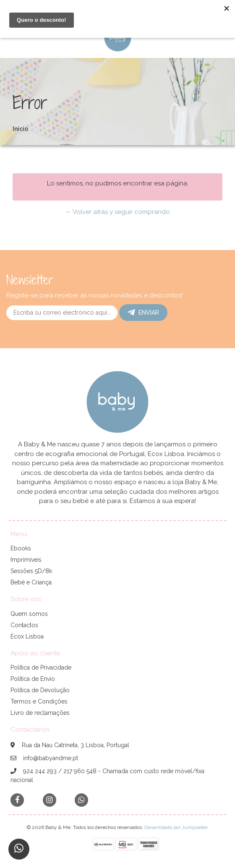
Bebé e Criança (31, 582)
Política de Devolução (40, 690)
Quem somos (29, 614)
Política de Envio (33, 679)
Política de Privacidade (41, 667)
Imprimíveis (26, 560)
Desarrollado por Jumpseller (176, 827)
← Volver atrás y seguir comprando (117, 212)
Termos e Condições (39, 701)
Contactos (24, 625)
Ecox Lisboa (27, 636)
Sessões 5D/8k (31, 571)
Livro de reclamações (40, 713)
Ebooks (21, 548)
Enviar (143, 313)
